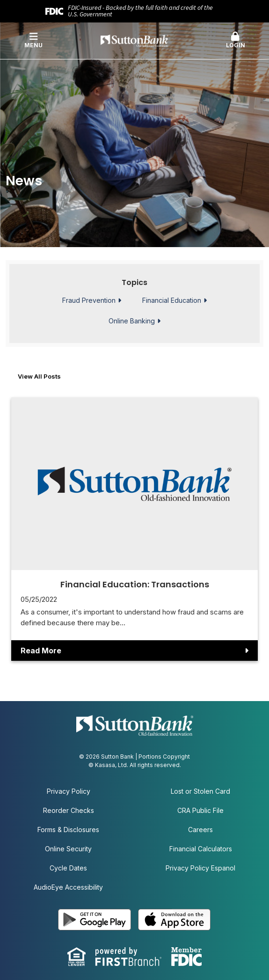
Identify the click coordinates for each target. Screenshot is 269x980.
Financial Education (172, 300)
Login (235, 40)
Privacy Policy (69, 791)
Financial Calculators (201, 849)
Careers (200, 830)
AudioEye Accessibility (68, 887)
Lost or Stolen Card (200, 791)
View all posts (39, 376)
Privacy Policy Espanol (200, 868)
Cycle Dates (68, 868)
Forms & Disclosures (68, 830)
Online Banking (132, 321)
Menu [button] (34, 40)
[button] (235, 41)
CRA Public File (200, 810)
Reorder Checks (69, 810)
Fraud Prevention (89, 300)
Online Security (68, 849)
